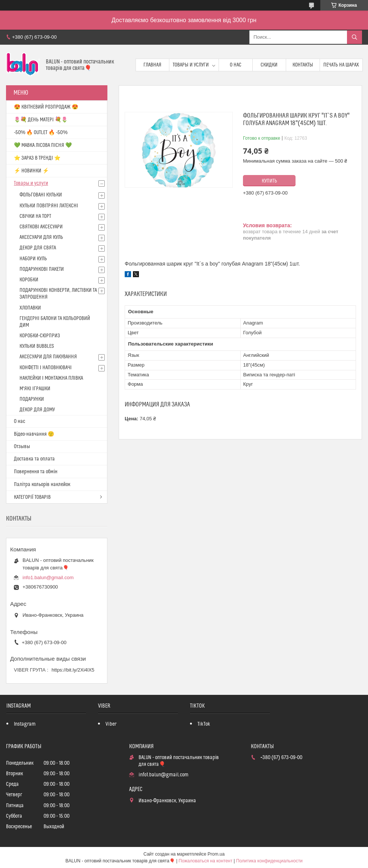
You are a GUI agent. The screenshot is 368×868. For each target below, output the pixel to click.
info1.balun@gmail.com (48, 577)
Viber (111, 724)
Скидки (269, 65)
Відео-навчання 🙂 (34, 434)
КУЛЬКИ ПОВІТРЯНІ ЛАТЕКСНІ (49, 206)
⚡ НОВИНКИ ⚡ (31, 171)
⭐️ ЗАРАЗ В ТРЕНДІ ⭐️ (37, 158)
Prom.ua (216, 854)
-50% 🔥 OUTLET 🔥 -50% (41, 133)
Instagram (25, 724)
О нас (236, 65)
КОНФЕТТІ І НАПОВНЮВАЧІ (46, 368)
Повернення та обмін (36, 472)
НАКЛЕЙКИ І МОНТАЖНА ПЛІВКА (51, 378)
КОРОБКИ (29, 280)
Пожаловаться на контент (206, 861)
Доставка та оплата (34, 459)
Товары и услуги (191, 65)
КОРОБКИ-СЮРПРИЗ (40, 336)
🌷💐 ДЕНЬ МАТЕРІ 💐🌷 (41, 120)
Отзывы (22, 447)
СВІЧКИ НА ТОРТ (35, 216)
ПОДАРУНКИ (32, 399)
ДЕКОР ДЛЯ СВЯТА (38, 248)
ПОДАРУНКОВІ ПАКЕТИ (42, 269)
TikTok (204, 724)
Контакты (303, 65)
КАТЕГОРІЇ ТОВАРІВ (32, 497)
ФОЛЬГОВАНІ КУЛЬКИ (41, 195)
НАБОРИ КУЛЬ (33, 259)
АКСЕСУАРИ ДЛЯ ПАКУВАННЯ (48, 357)
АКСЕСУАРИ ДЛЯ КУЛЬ (41, 237)
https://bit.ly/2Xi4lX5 (73, 670)
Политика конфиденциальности (269, 861)
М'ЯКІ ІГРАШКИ (35, 389)
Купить (269, 181)
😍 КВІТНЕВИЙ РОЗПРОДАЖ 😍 (46, 107)
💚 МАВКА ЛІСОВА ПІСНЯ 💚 (43, 145)
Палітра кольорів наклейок (42, 485)
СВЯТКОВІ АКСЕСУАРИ (41, 227)
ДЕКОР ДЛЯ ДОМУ (37, 410)
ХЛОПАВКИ (30, 308)
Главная (152, 65)
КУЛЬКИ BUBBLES (37, 346)
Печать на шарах (341, 65)
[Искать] (354, 37)
